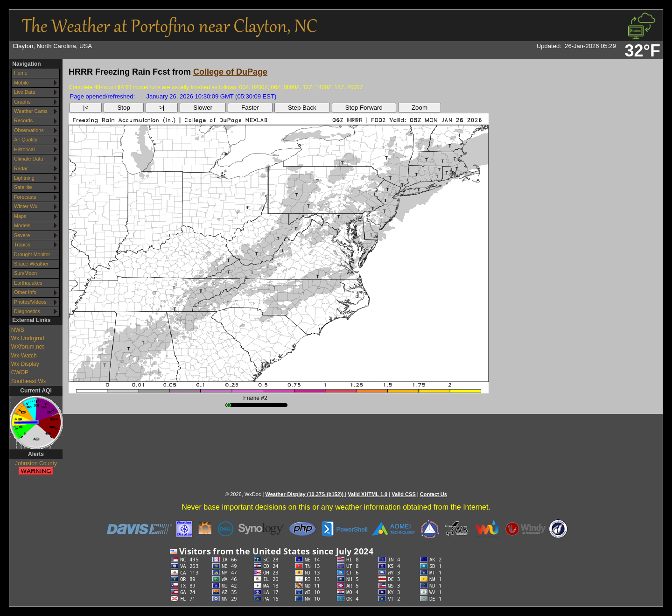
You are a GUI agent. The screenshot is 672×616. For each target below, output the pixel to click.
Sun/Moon (25, 273)
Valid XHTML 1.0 (367, 494)
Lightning (24, 178)
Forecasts (25, 197)
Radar (21, 168)
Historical (24, 149)
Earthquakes (28, 283)
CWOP (20, 372)
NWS (18, 330)
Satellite (23, 187)
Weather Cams (31, 111)
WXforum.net (28, 347)
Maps (20, 216)
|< (86, 108)
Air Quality (26, 140)
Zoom (420, 108)
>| (162, 108)
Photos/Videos (30, 302)
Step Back (302, 108)
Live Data (25, 92)
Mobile (21, 83)
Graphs (22, 102)
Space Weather (31, 264)
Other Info (25, 292)
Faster (250, 108)
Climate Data (28, 159)
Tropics (22, 245)
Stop (123, 108)
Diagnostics (27, 311)
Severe (22, 235)
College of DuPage (230, 72)
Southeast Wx (29, 381)
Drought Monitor (32, 254)
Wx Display (25, 364)
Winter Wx (26, 206)
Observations (29, 130)
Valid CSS (404, 494)
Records (23, 120)
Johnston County (36, 468)
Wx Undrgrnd (28, 338)
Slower (203, 108)
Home (21, 73)
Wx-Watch (24, 356)
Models (22, 225)
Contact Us (434, 494)
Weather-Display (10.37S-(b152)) (305, 494)
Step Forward (364, 108)
